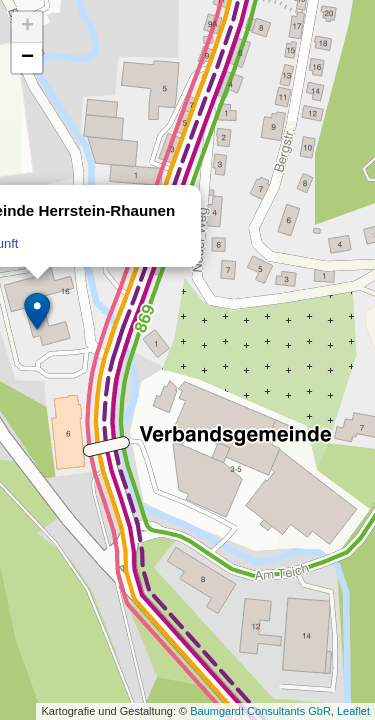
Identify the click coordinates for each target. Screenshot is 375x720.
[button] (38, 312)
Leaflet (353, 711)
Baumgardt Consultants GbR (260, 711)
